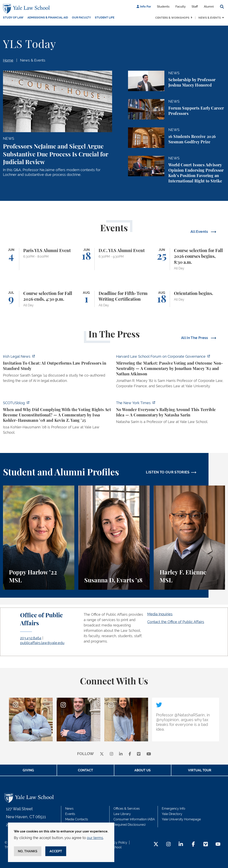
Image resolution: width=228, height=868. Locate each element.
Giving (28, 770)
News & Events (210, 18)
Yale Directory (172, 814)
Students (163, 7)
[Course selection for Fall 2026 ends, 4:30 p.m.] (39, 299)
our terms (95, 838)
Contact (85, 770)
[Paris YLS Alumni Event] (39, 259)
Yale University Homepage (181, 819)
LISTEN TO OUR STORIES (168, 472)
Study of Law (13, 17)
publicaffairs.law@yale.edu (42, 643)
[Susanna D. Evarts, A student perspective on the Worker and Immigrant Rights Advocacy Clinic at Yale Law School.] (114, 538)
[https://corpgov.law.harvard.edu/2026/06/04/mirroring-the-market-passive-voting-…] (171, 372)
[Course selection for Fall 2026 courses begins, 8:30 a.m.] (189, 259)
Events (70, 814)
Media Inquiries (160, 614)
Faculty (181, 7)
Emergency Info (174, 809)
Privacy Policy (117, 842)
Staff (195, 7)
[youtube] (149, 754)
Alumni (209, 7)
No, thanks (28, 851)
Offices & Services (127, 809)
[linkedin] (121, 754)
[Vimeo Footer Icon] (206, 844)
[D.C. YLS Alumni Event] (114, 259)
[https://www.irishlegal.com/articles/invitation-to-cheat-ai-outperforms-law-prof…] (58, 370)
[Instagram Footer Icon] (168, 844)
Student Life (105, 17)
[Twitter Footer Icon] (156, 844)
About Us (143, 770)
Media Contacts (77, 819)
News (69, 809)
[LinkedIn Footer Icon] (181, 844)
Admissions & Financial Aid (48, 17)
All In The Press (195, 338)
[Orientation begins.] (189, 299)
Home (8, 60)
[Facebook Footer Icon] (193, 844)
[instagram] (112, 754)
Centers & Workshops (172, 18)
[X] (102, 754)
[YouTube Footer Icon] (218, 844)
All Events (200, 232)
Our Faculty (81, 17)
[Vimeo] (139, 754)
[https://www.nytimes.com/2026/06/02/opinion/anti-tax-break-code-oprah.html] (171, 413)
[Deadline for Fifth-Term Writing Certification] (114, 299)
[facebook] (130, 754)
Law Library (122, 814)
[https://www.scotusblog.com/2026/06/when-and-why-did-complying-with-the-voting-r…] (58, 419)
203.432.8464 (31, 638)
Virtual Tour (200, 770)
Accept (56, 851)
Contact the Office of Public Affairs (176, 622)
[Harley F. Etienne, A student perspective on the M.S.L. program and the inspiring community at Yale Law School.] (189, 538)
